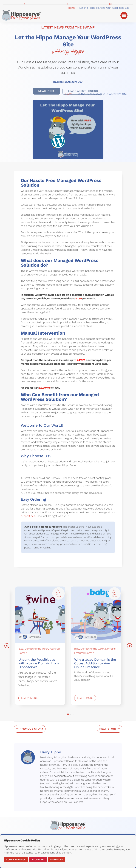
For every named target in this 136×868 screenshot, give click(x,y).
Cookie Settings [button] (16, 860)
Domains (110, 649)
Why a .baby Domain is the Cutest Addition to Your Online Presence (95, 663)
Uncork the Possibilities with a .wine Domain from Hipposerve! (39, 663)
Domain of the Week (36, 649)
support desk (29, 516)
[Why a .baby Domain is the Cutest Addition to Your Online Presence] (96, 615)
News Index (46, 91)
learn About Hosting (83, 91)
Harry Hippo (69, 51)
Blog (21, 649)
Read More (56, 860)
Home (72, 8)
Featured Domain (84, 653)
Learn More (29, 698)
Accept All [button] (38, 860)
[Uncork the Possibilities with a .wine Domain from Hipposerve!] (40, 615)
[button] (68, 714)
